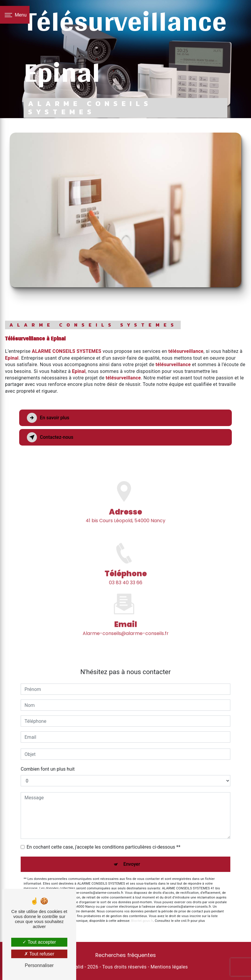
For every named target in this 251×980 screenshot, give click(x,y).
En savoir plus (48, 418)
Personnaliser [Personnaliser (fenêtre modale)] (39, 965)
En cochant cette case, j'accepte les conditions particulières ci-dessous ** (104, 847)
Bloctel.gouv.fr (142, 921)
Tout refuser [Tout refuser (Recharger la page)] (39, 954)
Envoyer (132, 864)
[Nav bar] (15, 15)
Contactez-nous (50, 437)
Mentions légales (169, 967)
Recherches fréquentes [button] (126, 955)
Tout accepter (39, 942)
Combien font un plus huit (48, 769)
